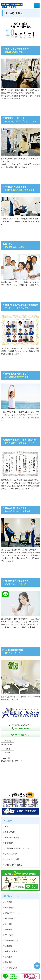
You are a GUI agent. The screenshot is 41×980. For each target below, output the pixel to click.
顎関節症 (8, 962)
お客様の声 (9, 843)
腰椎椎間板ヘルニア (13, 913)
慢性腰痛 (8, 902)
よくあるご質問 (11, 854)
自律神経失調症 (11, 968)
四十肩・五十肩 (11, 951)
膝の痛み (8, 929)
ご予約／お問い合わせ (14, 865)
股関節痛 (8, 924)
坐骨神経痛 (9, 908)
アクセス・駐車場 (12, 859)
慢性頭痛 (8, 946)
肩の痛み (8, 957)
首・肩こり (9, 935)
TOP (7, 826)
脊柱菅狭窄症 (10, 919)
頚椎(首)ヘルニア (12, 940)
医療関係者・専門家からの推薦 (17, 848)
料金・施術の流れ (12, 837)
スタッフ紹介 (10, 832)
